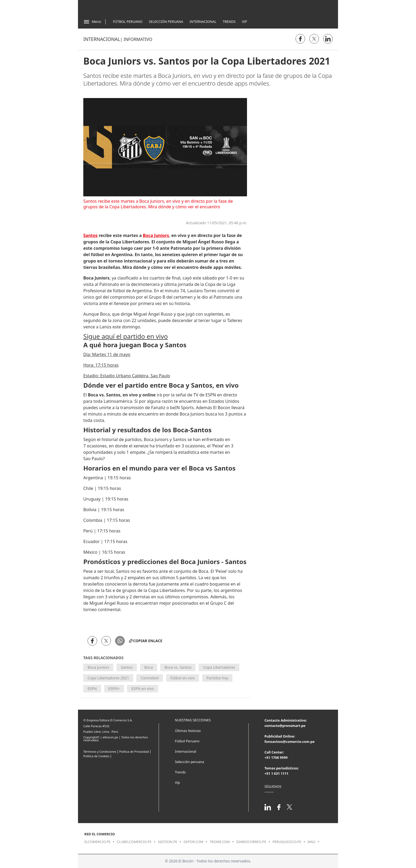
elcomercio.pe (97, 842)
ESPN (92, 689)
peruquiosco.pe (287, 842)
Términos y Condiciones (100, 751)
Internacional (203, 22)
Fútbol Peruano (128, 22)
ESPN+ (114, 689)
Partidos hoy (217, 678)
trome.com (220, 842)
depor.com (193, 842)
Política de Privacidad (134, 751)
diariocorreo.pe (251, 842)
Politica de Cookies (96, 756)
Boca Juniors (98, 667)
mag (311, 842)
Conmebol (150, 678)
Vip (245, 22)
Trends (229, 22)
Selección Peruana (166, 22)
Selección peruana (189, 762)
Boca (149, 667)
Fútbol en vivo (183, 678)
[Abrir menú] (92, 22)
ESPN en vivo (143, 689)
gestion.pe (168, 842)
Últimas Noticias (188, 731)
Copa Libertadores (219, 667)
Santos (127, 667)
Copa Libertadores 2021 (108, 678)
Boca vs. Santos (178, 667)
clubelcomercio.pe (134, 842)
